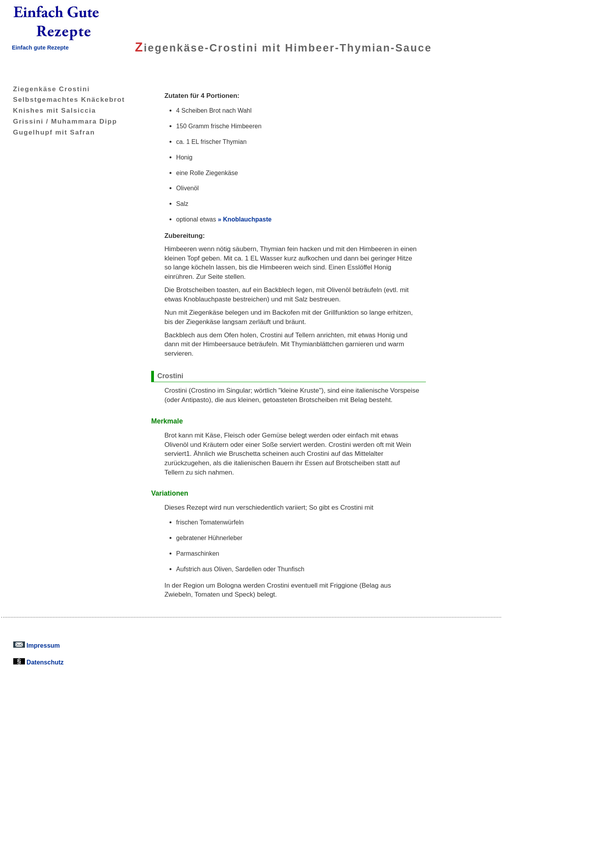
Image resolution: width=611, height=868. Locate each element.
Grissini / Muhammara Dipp (59, 121)
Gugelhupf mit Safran (48, 132)
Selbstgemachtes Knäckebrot (63, 99)
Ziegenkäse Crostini (45, 89)
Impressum (37, 645)
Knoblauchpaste (247, 219)
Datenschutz (39, 662)
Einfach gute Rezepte (40, 48)
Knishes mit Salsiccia (49, 110)
